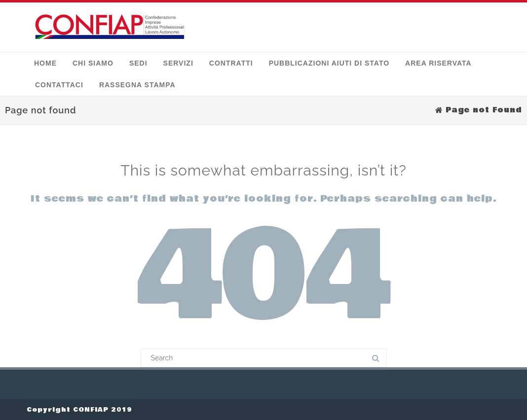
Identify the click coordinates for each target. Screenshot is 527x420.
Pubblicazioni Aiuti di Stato (329, 63)
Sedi (138, 63)
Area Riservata (438, 63)
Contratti (231, 63)
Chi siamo (93, 63)
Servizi (178, 63)
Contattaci (59, 85)
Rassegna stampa (137, 85)
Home (45, 63)
